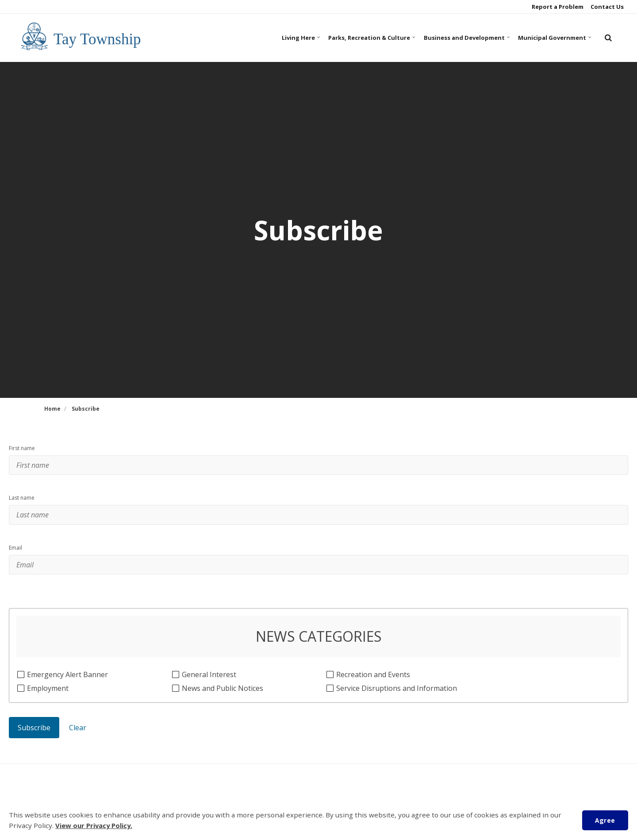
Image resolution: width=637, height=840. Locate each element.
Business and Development (457, 37)
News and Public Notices (222, 706)
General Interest (209, 692)
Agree (604, 820)
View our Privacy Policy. (96, 826)
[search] (608, 38)
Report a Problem (557, 7)
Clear (78, 746)
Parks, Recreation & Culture (355, 37)
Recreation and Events (373, 692)
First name (22, 448)
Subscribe (34, 746)
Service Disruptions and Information (396, 706)
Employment (48, 706)
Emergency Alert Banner (67, 692)
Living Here (279, 37)
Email (15, 560)
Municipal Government (551, 37)
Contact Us (606, 7)
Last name (22, 504)
